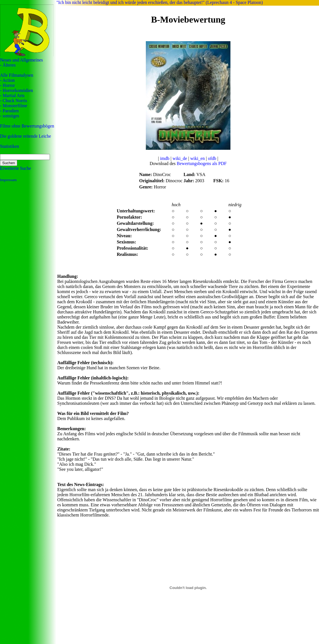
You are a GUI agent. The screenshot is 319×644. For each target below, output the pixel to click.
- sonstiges (10, 116)
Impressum (8, 180)
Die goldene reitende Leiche (26, 136)
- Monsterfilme (14, 106)
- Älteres (8, 65)
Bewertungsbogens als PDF (202, 163)
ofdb (212, 158)
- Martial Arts (12, 95)
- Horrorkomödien (16, 90)
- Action (7, 80)
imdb (165, 158)
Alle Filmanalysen (17, 75)
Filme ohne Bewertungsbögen (27, 126)
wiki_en (197, 158)
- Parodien (9, 111)
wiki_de (180, 158)
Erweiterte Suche (16, 168)
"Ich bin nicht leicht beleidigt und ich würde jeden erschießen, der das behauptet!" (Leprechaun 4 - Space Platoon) (160, 2)
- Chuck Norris (14, 101)
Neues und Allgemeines (21, 60)
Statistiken (10, 146)
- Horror (7, 85)
